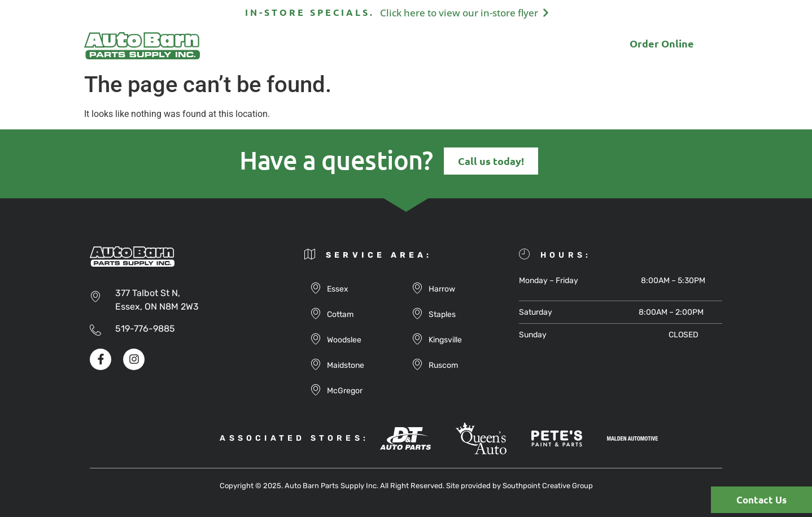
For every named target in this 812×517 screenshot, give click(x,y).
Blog (381, 45)
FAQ (478, 45)
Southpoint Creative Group (548, 486)
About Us (257, 45)
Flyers (430, 45)
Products (325, 45)
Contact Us (538, 45)
